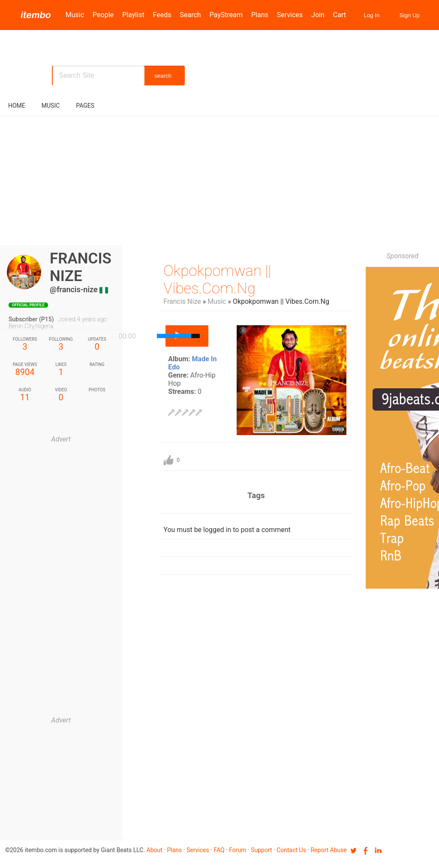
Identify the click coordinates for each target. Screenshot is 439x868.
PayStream (226, 15)
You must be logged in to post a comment (227, 530)
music (51, 106)
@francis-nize (74, 289)
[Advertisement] (219, 181)
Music (75, 15)
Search (190, 15)
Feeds (162, 15)
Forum (238, 850)
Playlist (133, 15)
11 (25, 395)
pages (85, 106)
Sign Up (410, 15)
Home (17, 106)
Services (290, 15)
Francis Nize (182, 301)
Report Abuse (328, 850)
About (155, 850)
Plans (260, 15)
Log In (372, 15)
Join (318, 15)
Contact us (291, 850)
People (103, 15)
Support (261, 850)
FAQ (219, 850)
